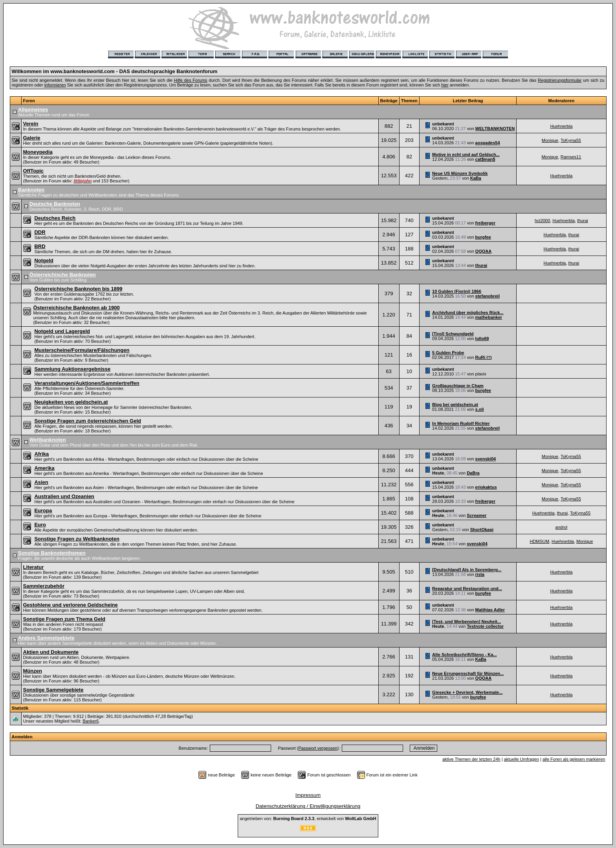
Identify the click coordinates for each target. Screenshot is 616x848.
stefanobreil (488, 296)
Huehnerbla (561, 126)
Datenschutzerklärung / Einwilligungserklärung (308, 806)
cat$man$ (485, 159)
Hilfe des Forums (191, 80)
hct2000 (542, 221)
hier (445, 85)
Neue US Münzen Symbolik (460, 173)
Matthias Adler (490, 610)
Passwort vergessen (318, 748)
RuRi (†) (484, 357)
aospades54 (488, 143)
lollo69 (482, 338)
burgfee (483, 237)
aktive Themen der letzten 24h (471, 759)
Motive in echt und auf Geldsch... (466, 155)
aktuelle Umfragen (522, 759)
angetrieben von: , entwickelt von (308, 819)
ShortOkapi (482, 530)
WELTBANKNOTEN (495, 129)
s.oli (480, 409)
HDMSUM (539, 541)
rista (480, 574)
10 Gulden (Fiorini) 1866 (457, 291)
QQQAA (484, 251)
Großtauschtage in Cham (458, 386)
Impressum (308, 795)
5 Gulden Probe (448, 353)
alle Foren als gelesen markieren (574, 759)
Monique (550, 140)
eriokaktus (486, 487)
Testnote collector (485, 626)
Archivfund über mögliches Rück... (468, 313)
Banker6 (91, 721)
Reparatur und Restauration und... (467, 589)
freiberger (485, 223)
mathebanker (489, 317)
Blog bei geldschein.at (455, 405)
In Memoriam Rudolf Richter (461, 423)
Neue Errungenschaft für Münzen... (468, 673)
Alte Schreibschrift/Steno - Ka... (464, 655)
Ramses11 (571, 157)
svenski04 (486, 459)
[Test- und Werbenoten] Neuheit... (467, 622)
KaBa (476, 178)
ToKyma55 (571, 140)
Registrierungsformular (560, 80)
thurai (583, 221)
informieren (55, 85)
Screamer (477, 515)
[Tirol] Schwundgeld (453, 334)
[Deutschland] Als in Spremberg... (467, 570)
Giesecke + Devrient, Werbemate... (467, 692)
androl (562, 527)
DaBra (473, 473)
